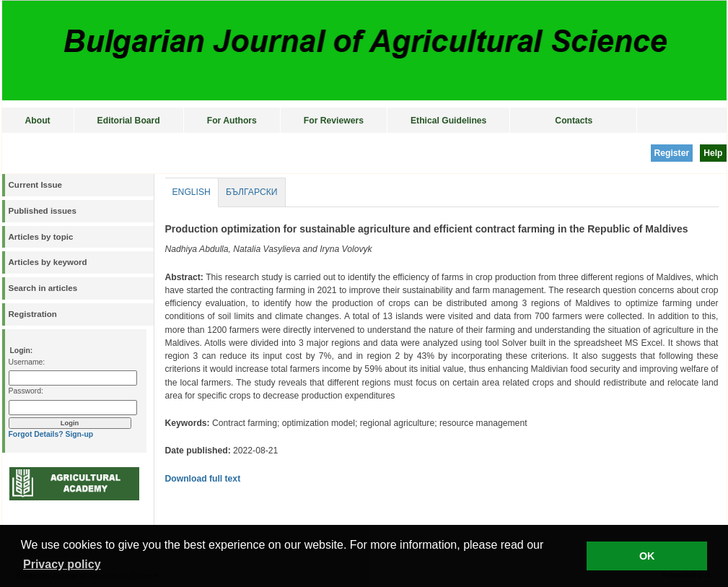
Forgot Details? (36, 434)
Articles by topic (41, 237)
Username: (27, 362)
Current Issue (35, 185)
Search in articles (43, 288)
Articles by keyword (48, 262)
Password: (26, 391)
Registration (33, 314)
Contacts (574, 121)
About (38, 121)
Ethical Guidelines (448, 121)
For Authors (232, 121)
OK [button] (647, 556)
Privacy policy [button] (62, 564)
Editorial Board (129, 121)
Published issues (43, 211)
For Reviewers (334, 121)
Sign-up (79, 434)
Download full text (203, 479)
